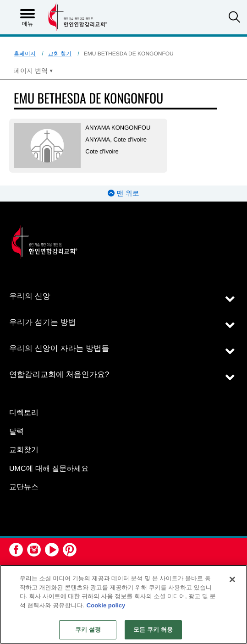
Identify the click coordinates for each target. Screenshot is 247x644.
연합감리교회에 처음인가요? (59, 374)
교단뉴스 (24, 487)
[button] (234, 18)
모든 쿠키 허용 (153, 630)
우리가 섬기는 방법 (42, 322)
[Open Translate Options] (33, 71)
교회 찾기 (60, 54)
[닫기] (232, 579)
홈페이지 (25, 54)
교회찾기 (24, 450)
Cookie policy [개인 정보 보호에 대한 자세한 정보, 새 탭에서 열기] (106, 605)
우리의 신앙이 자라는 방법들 (59, 348)
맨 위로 (123, 194)
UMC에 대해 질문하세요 (49, 469)
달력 (16, 432)
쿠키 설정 (88, 630)
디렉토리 (24, 413)
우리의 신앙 (30, 296)
